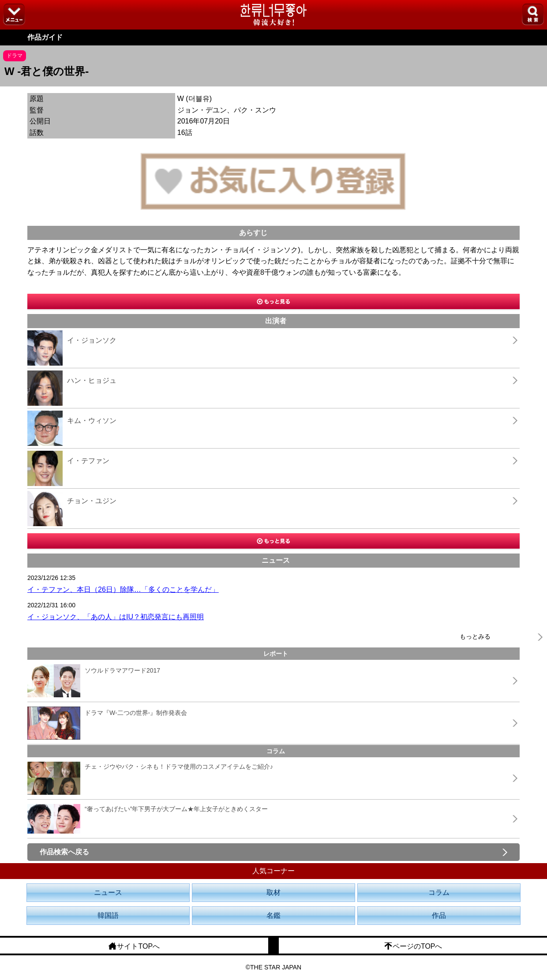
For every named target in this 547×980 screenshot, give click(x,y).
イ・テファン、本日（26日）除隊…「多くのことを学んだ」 (123, 589)
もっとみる (475, 636)
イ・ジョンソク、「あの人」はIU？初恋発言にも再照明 (116, 617)
